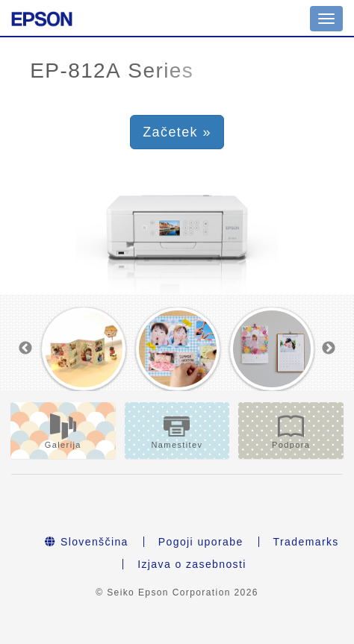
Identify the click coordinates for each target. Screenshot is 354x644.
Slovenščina (87, 542)
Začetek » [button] (177, 132)
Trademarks (306, 542)
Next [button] (329, 348)
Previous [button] (25, 348)
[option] (84, 349)
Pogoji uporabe (201, 542)
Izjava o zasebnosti (192, 564)
